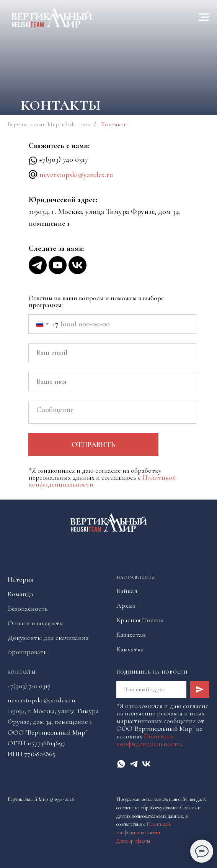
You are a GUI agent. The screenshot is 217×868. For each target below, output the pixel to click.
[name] (112, 381)
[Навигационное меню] (204, 17)
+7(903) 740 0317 (64, 159)
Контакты (22, 672)
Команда (20, 594)
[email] (112, 353)
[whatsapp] (121, 764)
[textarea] (112, 412)
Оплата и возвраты (36, 623)
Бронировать (27, 652)
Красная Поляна (140, 620)
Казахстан (131, 635)
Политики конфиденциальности (149, 740)
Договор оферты (133, 841)
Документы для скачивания (48, 638)
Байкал (127, 591)
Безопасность (28, 608)
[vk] (146, 764)
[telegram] (134, 764)
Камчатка (130, 649)
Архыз (126, 605)
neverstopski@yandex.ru (76, 175)
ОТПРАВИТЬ (93, 445)
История (20, 579)
